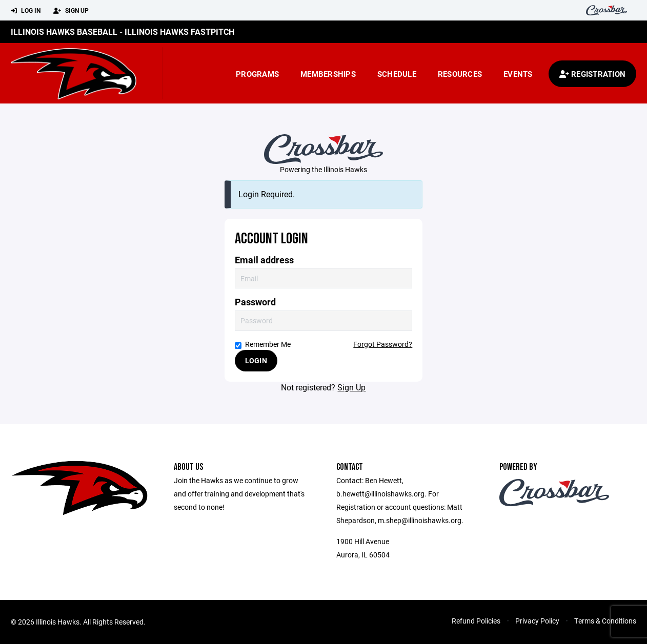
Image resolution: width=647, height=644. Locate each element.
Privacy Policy (537, 621)
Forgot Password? (383, 344)
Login (256, 360)
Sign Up (71, 11)
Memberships (328, 74)
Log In (26, 11)
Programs (257, 74)
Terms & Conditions (605, 621)
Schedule (397, 74)
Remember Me (263, 344)
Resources (460, 74)
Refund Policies (476, 621)
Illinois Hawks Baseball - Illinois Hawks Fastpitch (123, 32)
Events (518, 74)
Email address (264, 260)
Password (255, 302)
